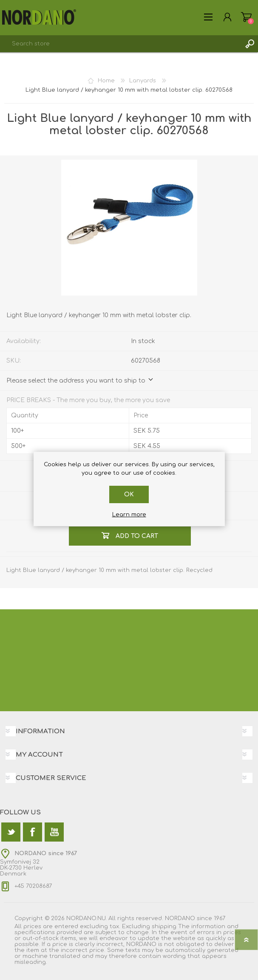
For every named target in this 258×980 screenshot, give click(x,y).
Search (249, 44)
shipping (164, 926)
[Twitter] (11, 832)
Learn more (129, 515)
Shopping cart (246, 17)
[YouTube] (54, 832)
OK (129, 494)
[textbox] (120, 44)
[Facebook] (33, 832)
